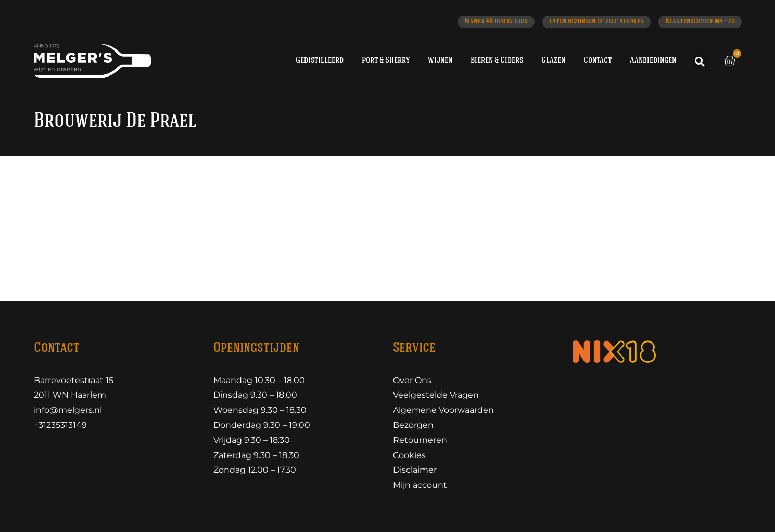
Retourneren (420, 440)
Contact (598, 61)
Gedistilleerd (320, 61)
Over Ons (412, 380)
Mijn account (420, 485)
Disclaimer (415, 470)
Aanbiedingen (653, 61)
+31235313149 (60, 425)
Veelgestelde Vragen (436, 395)
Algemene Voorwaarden (443, 410)
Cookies (409, 455)
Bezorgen (413, 425)
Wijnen (440, 61)
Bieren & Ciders (497, 61)
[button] (700, 61)
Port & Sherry (386, 61)
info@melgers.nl (68, 410)
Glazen (553, 61)
